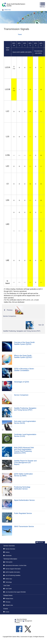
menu (42, 5)
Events (6, 609)
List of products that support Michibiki (16, 592)
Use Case (7, 585)
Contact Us (20, 621)
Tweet (20, 34)
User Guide (9, 589)
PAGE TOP (40, 542)
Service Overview (9, 546)
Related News (8, 595)
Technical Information (10, 559)
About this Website (22, 619)
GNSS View (7, 10)
